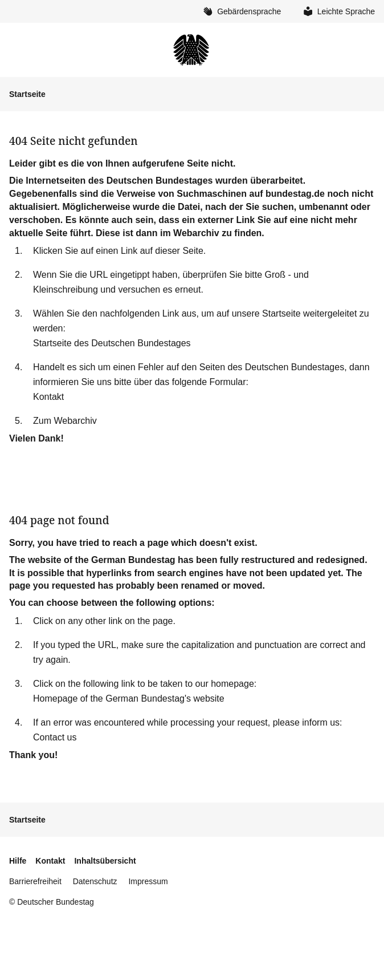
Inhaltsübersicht (105, 861)
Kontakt (48, 397)
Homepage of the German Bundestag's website (129, 698)
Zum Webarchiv (65, 421)
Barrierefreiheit (35, 881)
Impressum (148, 881)
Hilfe (18, 861)
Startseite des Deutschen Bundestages (112, 343)
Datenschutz (95, 881)
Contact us (55, 737)
